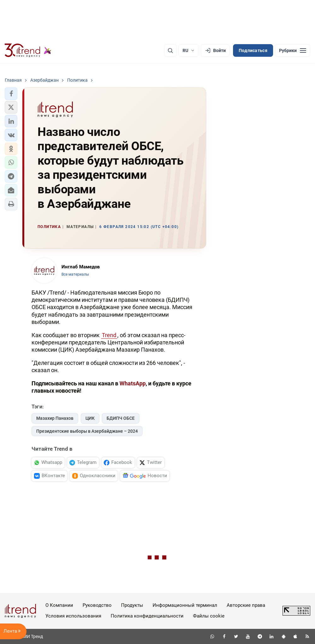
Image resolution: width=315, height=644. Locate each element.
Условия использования (73, 616)
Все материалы (75, 274)
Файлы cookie (209, 616)
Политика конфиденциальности (147, 616)
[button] (11, 94)
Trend (109, 335)
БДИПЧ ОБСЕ (121, 418)
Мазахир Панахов (55, 418)
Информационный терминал (185, 605)
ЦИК (90, 418)
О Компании (59, 605)
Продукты (132, 605)
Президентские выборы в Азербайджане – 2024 (87, 431)
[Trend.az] (28, 50)
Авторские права (246, 605)
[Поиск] (170, 50)
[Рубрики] (293, 50)
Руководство (97, 605)
